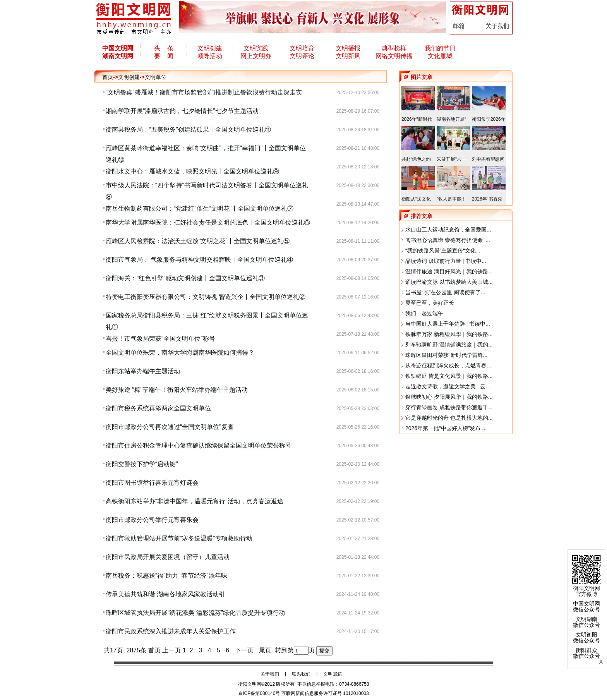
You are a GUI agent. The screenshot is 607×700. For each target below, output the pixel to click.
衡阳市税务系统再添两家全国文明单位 (158, 408)
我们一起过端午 (424, 313)
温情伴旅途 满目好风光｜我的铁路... (449, 271)
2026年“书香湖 (487, 199)
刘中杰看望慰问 (488, 159)
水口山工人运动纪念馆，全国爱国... (448, 230)
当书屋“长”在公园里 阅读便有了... (445, 292)
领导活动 (210, 56)
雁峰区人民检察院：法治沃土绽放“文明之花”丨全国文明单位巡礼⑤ (198, 241)
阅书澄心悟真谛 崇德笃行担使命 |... (448, 240)
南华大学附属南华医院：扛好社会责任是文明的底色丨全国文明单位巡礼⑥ (208, 222)
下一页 (244, 650)
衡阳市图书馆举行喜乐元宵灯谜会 (152, 483)
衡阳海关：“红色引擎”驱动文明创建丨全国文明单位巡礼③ (185, 278)
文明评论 (302, 56)
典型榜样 (394, 48)
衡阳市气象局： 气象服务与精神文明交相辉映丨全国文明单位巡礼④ (199, 260)
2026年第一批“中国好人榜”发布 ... (446, 428)
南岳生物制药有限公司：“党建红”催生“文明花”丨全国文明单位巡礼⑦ (200, 208)
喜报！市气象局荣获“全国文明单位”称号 (160, 339)
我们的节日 (440, 48)
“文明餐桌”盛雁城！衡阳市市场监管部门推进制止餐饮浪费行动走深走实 (204, 92)
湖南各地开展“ (451, 119)
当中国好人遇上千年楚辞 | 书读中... (448, 324)
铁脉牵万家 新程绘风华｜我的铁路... (449, 334)
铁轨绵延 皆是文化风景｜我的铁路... (449, 376)
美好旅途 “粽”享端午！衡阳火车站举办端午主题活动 (177, 390)
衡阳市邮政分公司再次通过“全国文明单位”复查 (170, 427)
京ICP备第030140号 (259, 693)
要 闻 (164, 56)
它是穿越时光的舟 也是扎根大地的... (449, 418)
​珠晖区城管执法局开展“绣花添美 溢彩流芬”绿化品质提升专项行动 (195, 613)
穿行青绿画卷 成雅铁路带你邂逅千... (449, 407)
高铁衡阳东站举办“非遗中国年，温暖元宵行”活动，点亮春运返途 (195, 501)
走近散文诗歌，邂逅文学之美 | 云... (448, 386)
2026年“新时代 (417, 119)
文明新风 (348, 56)
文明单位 (156, 77)
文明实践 (256, 48)
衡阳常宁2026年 (489, 119)
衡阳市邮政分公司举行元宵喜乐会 (152, 520)
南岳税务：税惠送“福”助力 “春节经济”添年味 (166, 576)
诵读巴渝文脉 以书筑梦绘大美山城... (449, 282)
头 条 (164, 48)
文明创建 (210, 48)
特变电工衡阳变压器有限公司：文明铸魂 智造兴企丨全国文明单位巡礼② (206, 297)
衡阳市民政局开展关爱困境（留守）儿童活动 (168, 557)
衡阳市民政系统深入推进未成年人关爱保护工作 (171, 631)
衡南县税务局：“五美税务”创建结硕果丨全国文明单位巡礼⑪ (188, 130)
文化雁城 (440, 56)
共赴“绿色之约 (416, 159)
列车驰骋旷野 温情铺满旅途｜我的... (449, 345)
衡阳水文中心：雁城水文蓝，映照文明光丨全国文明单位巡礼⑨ (192, 171)
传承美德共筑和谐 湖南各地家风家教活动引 (165, 594)
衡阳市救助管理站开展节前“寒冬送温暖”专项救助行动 (179, 538)
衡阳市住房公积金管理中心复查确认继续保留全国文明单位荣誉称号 (199, 445)
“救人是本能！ (451, 199)
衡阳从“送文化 (416, 199)
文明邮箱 (333, 674)
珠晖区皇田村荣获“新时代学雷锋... (446, 355)
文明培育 (302, 48)
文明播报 (348, 48)
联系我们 (301, 674)
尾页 (265, 650)
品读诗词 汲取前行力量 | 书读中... (446, 261)
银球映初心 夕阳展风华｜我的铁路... (449, 397)
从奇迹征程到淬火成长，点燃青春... (448, 365)
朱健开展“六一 (451, 159)
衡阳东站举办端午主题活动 (143, 371)
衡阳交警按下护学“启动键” (142, 464)
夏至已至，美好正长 (430, 303)
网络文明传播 (394, 56)
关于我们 (270, 674)
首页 (108, 77)
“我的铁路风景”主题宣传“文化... (443, 250)
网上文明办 (256, 56)
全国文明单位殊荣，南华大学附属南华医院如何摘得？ (180, 353)
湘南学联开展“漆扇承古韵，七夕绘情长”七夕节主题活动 (182, 111)
